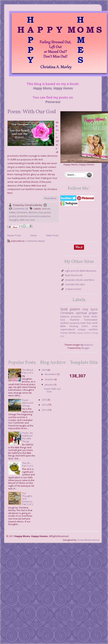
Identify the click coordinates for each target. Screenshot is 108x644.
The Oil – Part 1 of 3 (27, 465)
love (41, 212)
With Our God (27, 220)
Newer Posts (14, 235)
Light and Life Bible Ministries (81, 271)
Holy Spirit (90, 309)
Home (33, 235)
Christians (22, 212)
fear (89, 323)
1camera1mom (73, 289)
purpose (45, 216)
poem (47, 212)
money (64, 333)
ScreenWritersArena (88, 540)
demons (33, 212)
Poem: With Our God (32, 112)
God (64, 309)
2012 (44, 405)
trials (83, 323)
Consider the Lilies (75, 284)
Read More (50, 198)
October (49, 379)
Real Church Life (74, 275)
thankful (75, 320)
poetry (13, 216)
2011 (44, 410)
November (51, 374)
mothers (65, 323)
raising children (84, 333)
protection (23, 216)
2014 (44, 370)
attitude (46, 209)
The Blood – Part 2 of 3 (28, 371)
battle (12, 212)
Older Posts (52, 235)
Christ (86, 316)
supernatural (68, 329)
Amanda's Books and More (80, 280)
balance (65, 316)
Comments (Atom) (35, 241)
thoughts (14, 220)
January (49, 385)
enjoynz (89, 345)
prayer (93, 313)
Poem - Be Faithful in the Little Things (27, 437)
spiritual (81, 313)
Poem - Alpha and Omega (28, 403)
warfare (93, 329)
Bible (63, 326)
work (95, 323)
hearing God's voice (84, 326)
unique (82, 329)
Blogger (85, 348)
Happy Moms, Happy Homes (53, 88)
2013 (44, 400)
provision (35, 216)
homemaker (91, 320)
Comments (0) (20, 209)
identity (72, 333)
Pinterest (53, 102)
